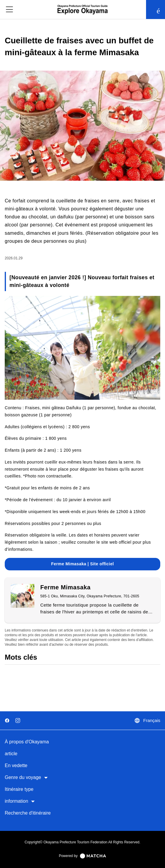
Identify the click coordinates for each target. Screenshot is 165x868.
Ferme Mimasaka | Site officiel (83, 564)
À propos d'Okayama (27, 742)
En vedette (16, 765)
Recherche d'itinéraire (28, 813)
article (11, 754)
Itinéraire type (19, 789)
